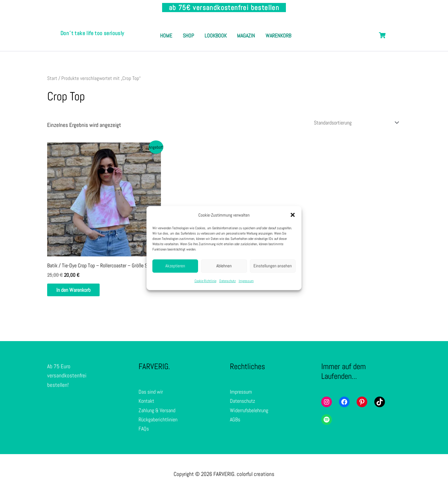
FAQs (144, 431)
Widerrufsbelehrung (251, 412)
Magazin (270, 29)
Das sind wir (152, 393)
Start (52, 78)
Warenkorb (226, 42)
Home (178, 29)
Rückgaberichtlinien (160, 421)
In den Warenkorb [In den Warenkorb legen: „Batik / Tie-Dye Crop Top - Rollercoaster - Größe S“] (78, 291)
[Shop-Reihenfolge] (351, 123)
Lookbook (236, 29)
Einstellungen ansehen (273, 266)
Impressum (246, 281)
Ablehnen (224, 266)
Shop (204, 29)
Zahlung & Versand (159, 412)
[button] (293, 215)
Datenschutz (228, 281)
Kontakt (147, 403)
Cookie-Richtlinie (205, 281)
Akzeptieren (175, 266)
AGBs (235, 421)
